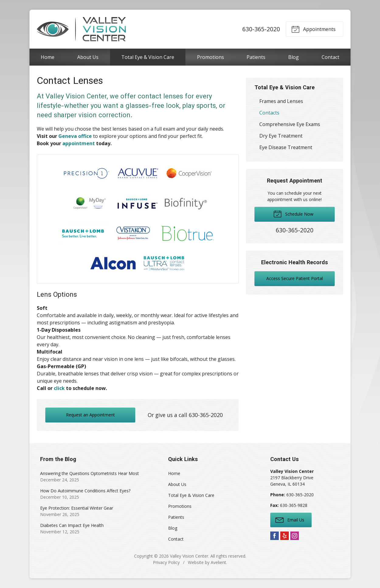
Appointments (313, 29)
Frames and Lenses (281, 101)
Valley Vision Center (189, 556)
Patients (256, 57)
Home (48, 57)
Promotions (211, 57)
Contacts (269, 113)
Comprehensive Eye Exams (290, 124)
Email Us (290, 520)
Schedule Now (293, 214)
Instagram (295, 536)
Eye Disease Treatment (286, 147)
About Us (88, 57)
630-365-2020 (261, 29)
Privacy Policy (166, 562)
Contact (330, 57)
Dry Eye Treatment (281, 136)
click (59, 388)
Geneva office (75, 136)
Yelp (285, 536)
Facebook (275, 536)
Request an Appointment (90, 415)
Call (41, 388)
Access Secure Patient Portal (295, 278)
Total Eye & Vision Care (148, 57)
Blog (294, 57)
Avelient (218, 562)
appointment (79, 143)
